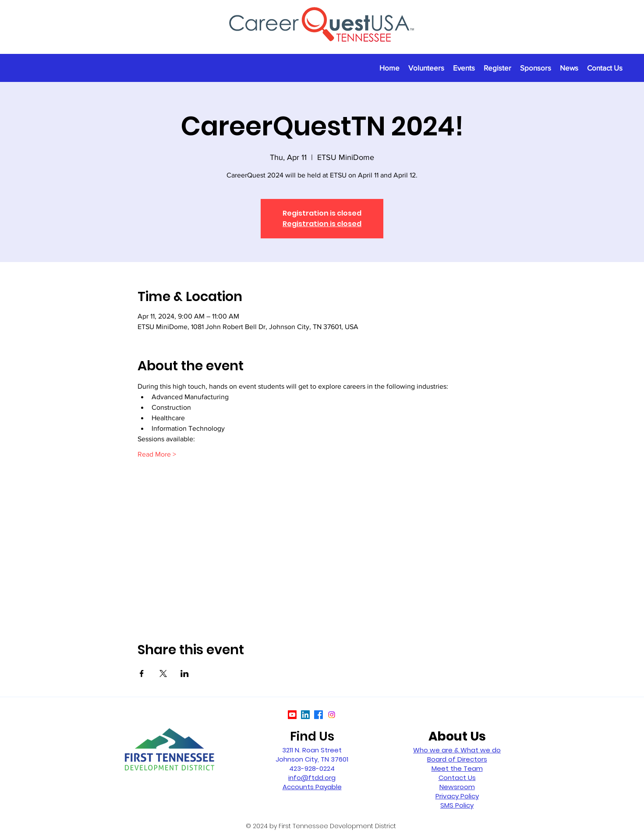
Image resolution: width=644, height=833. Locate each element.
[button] (464, 68)
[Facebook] (318, 715)
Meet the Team (457, 768)
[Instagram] (332, 715)
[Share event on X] (163, 673)
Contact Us (457, 778)
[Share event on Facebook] (142, 673)
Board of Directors (457, 759)
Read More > (157, 454)
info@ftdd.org (312, 778)
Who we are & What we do (457, 750)
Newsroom (457, 787)
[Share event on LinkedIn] (185, 673)
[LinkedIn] (305, 715)
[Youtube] (292, 715)
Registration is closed (322, 224)
